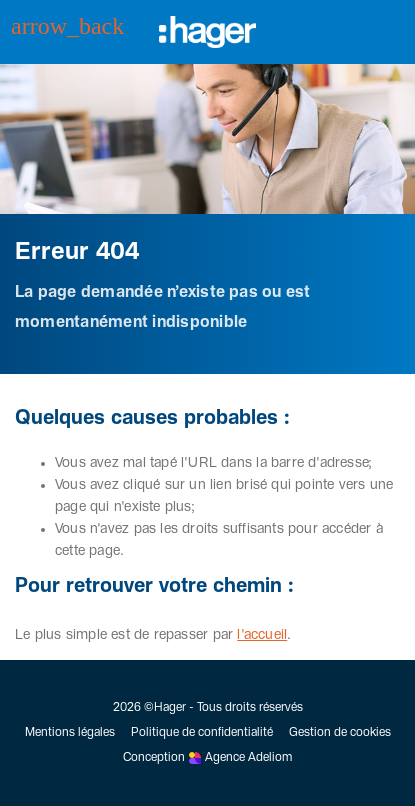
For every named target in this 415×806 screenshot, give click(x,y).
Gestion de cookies (340, 733)
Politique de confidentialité (202, 733)
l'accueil (262, 635)
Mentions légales (70, 733)
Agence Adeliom (248, 758)
